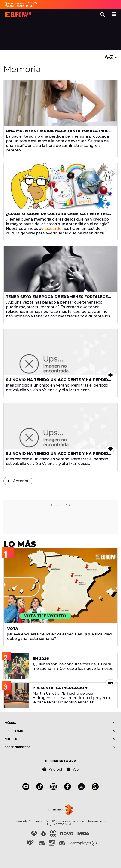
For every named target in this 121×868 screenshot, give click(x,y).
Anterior (21, 481)
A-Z (111, 57)
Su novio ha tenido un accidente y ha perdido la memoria (59, 382)
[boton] (88, 723)
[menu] (114, 14)
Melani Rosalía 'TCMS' (19, 6)
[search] (103, 15)
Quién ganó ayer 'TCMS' (21, 3)
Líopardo (53, 229)
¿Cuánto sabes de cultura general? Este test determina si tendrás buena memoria (58, 216)
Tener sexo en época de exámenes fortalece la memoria (57, 299)
